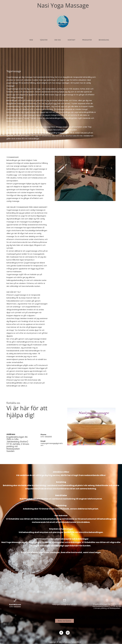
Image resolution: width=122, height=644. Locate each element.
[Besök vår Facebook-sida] (61, 633)
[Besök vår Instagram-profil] (68, 633)
